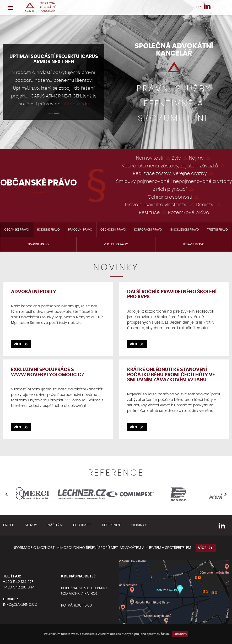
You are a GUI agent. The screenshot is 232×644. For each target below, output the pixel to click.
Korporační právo (148, 230)
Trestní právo (217, 230)
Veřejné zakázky (116, 244)
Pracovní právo (80, 230)
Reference (111, 525)
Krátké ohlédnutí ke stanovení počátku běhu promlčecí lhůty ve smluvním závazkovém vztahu (171, 375)
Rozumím (180, 634)
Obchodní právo (113, 230)
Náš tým (55, 525)
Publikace (82, 525)
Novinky (139, 525)
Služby (31, 525)
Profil (9, 525)
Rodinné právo (48, 230)
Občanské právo (17, 230)
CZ (199, 7)
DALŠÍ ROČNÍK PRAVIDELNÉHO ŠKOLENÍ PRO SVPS (172, 294)
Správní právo (38, 244)
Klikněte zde (76, 104)
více (21, 344)
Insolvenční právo (185, 230)
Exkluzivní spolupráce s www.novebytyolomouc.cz (48, 372)
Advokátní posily (34, 292)
